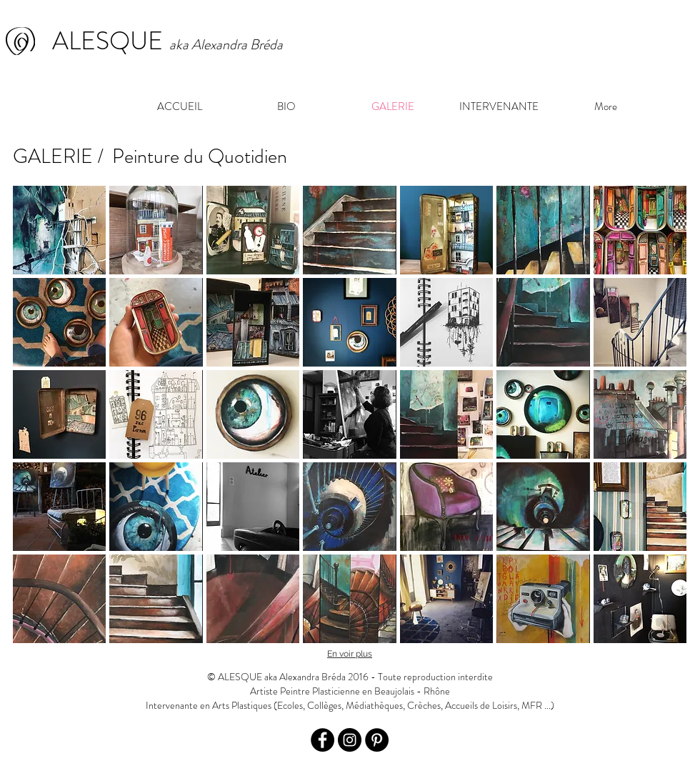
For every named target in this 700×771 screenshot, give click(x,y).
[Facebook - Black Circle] (322, 740)
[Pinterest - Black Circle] (377, 740)
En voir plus (350, 654)
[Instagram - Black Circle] (350, 740)
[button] (59, 230)
